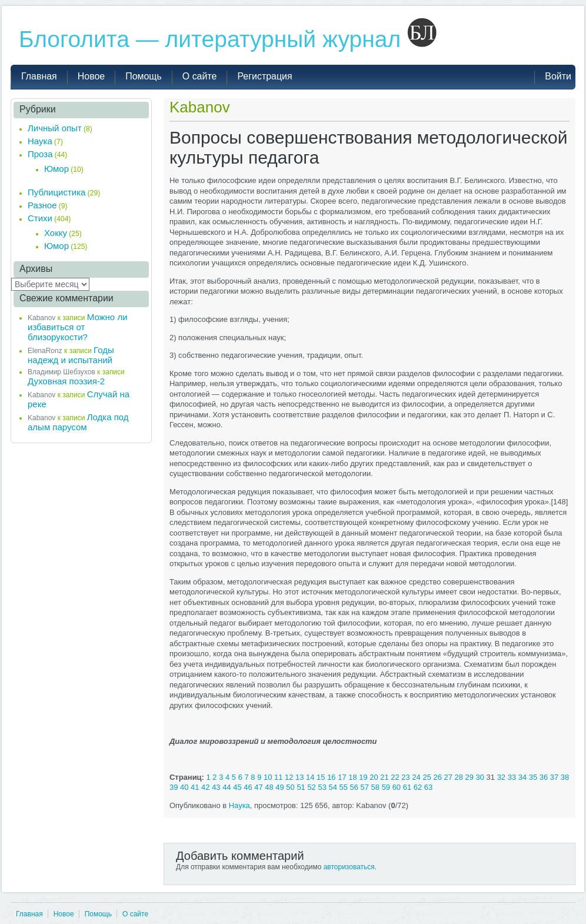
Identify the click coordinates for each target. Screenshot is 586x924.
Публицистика (56, 192)
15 (321, 777)
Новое (64, 914)
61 (407, 787)
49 (279, 787)
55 (344, 787)
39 (174, 787)
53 (322, 787)
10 (268, 777)
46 (248, 787)
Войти (558, 76)
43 (216, 787)
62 (418, 787)
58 (375, 787)
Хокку (56, 233)
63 (428, 787)
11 (278, 777)
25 (427, 777)
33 (512, 777)
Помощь (98, 914)
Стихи (40, 218)
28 (459, 777)
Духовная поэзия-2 (66, 381)
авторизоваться (349, 867)
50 (290, 787)
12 (289, 777)
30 (480, 777)
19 (363, 777)
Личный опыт (55, 128)
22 (395, 777)
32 (501, 777)
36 (544, 777)
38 (565, 777)
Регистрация (264, 76)
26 (437, 777)
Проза (40, 154)
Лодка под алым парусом (78, 422)
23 (405, 777)
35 (533, 777)
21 (384, 777)
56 (354, 787)
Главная (29, 914)
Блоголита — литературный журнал (228, 39)
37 (554, 777)
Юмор (56, 169)
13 (299, 777)
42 (205, 787)
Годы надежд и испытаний (71, 355)
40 (184, 787)
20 (374, 777)
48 (269, 787)
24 (416, 777)
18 (352, 777)
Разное (42, 205)
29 (470, 777)
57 (365, 787)
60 (397, 787)
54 (332, 787)
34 (522, 777)
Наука (239, 805)
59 (386, 787)
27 (448, 777)
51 (301, 787)
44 (227, 787)
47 (258, 787)
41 (195, 787)
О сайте (135, 914)
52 (311, 787)
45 (237, 787)
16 (331, 777)
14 (310, 777)
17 (342, 777)
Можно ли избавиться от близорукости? (78, 327)
